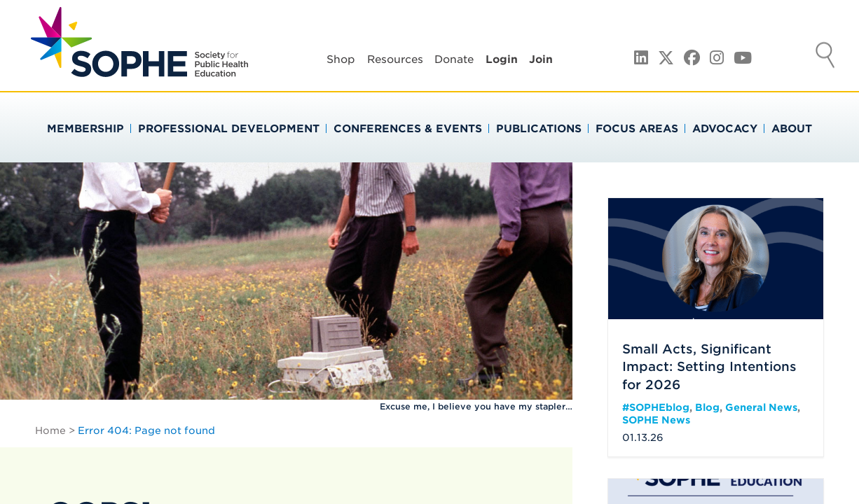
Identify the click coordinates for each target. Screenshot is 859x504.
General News (761, 407)
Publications (539, 129)
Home (50, 430)
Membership (85, 129)
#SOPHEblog (656, 407)
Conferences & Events (408, 129)
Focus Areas (637, 129)
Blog (707, 407)
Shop (341, 59)
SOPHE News (656, 420)
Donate (454, 59)
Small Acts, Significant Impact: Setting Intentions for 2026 (709, 367)
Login (502, 59)
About (792, 129)
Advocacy (725, 129)
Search (825, 57)
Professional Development (229, 129)
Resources (395, 59)
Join (541, 59)
